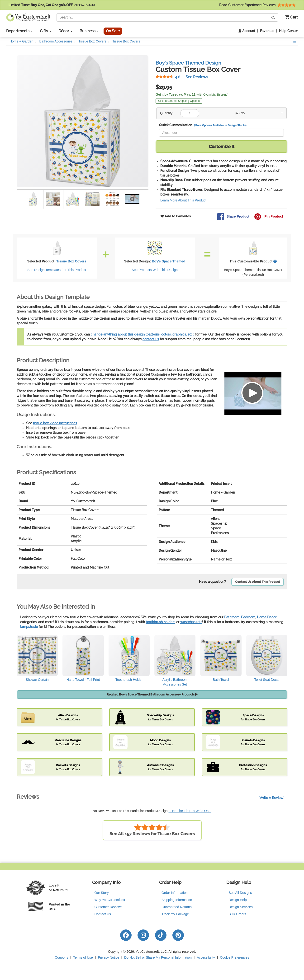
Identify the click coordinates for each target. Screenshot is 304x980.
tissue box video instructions (55, 423)
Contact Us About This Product (258, 582)
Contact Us (103, 914)
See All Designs (240, 893)
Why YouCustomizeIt (110, 900)
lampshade (29, 627)
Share (233, 217)
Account (247, 31)
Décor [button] (65, 31)
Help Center (288, 31)
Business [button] (89, 31)
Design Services (241, 907)
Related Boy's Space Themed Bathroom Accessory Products (152, 694)
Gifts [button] (46, 31)
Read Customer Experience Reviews (257, 5)
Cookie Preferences (235, 957)
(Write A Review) (271, 798)
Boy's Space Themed (168, 261)
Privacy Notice (108, 957)
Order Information (175, 893)
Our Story (102, 893)
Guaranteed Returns (177, 907)
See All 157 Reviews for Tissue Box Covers (152, 830)
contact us (151, 339)
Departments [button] (19, 31)
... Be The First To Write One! (190, 811)
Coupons (62, 957)
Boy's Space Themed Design (188, 63)
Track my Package (175, 914)
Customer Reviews (108, 907)
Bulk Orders (237, 914)
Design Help (238, 900)
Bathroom (232, 617)
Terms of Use (83, 957)
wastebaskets (191, 622)
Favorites (267, 31)
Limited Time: (52, 5)
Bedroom (248, 617)
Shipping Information (177, 900)
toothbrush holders (161, 622)
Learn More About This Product (183, 200)
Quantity (166, 113)
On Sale (113, 31)
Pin (269, 217)
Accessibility (206, 957)
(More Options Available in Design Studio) (220, 125)
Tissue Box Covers (71, 261)
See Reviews (182, 77)
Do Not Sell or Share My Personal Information (158, 957)
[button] (290, 17)
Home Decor (267, 617)
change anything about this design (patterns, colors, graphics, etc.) (142, 334)
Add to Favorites (176, 216)
